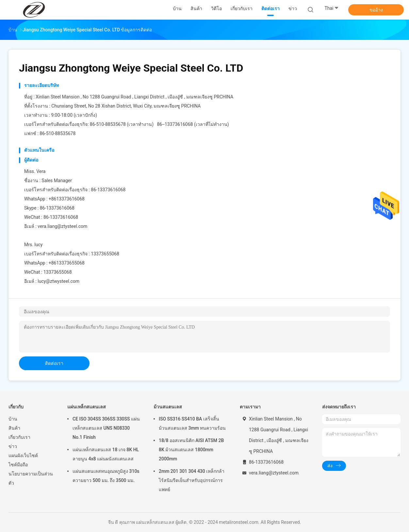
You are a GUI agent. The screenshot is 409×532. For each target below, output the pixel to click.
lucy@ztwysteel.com (58, 281)
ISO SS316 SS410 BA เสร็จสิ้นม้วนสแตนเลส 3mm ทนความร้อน (192, 423)
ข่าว (13, 446)
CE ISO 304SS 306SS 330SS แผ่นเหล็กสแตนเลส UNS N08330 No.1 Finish (106, 428)
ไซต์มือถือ (18, 465)
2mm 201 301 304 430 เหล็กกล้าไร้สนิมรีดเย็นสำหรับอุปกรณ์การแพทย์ (192, 480)
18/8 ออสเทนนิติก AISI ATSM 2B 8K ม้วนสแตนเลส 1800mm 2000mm (191, 450)
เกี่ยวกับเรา (19, 437)
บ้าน (13, 419)
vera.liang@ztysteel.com (62, 226)
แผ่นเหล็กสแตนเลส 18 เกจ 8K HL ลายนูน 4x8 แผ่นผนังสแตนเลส (106, 454)
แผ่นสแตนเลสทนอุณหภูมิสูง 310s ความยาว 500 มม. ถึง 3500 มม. (106, 476)
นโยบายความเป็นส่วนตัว (31, 478)
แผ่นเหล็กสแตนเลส (87, 407)
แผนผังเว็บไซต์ (23, 455)
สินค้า (14, 428)
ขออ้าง (376, 10)
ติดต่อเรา (54, 363)
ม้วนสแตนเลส (168, 407)
